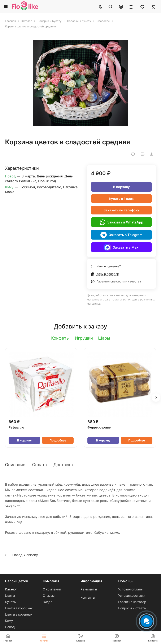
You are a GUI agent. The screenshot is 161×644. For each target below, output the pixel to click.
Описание (15, 465)
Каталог (11, 589)
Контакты (88, 597)
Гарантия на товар (132, 602)
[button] (156, 398)
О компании (52, 589)
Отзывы (49, 596)
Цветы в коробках (19, 608)
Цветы (10, 596)
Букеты (11, 602)
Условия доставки (132, 596)
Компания (51, 581)
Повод (10, 627)
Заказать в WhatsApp (121, 222)
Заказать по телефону (121, 210)
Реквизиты (89, 589)
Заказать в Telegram (121, 235)
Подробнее (58, 440)
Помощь (125, 581)
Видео (48, 602)
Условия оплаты (130, 589)
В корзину (121, 187)
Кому (9, 621)
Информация (91, 581)
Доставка (63, 465)
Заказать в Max (121, 247)
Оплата (39, 465)
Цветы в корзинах (19, 614)
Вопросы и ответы (132, 608)
